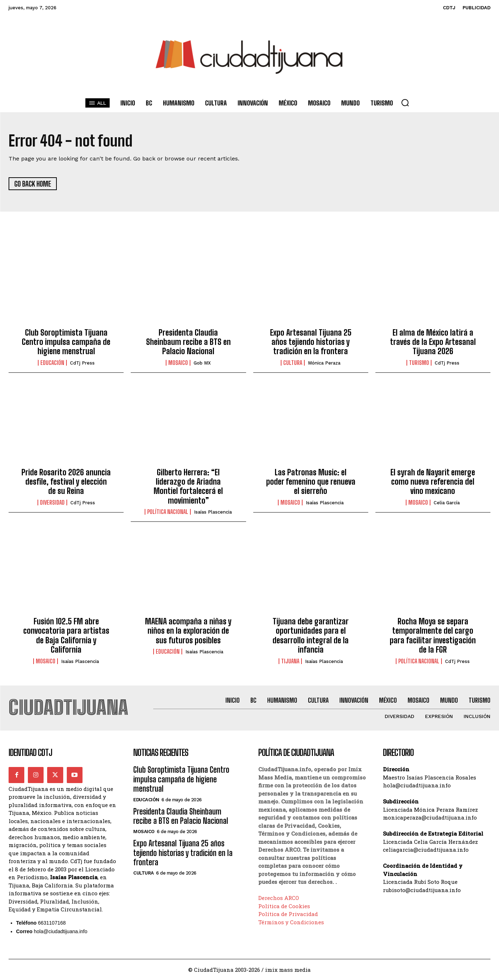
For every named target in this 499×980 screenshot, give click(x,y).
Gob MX (202, 363)
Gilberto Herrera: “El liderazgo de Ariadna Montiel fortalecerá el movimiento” (188, 486)
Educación (52, 363)
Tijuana (290, 661)
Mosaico (178, 363)
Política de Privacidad (288, 914)
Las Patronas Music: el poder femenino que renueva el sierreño (311, 482)
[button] (405, 103)
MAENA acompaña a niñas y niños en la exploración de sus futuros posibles (188, 631)
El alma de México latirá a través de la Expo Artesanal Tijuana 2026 (433, 342)
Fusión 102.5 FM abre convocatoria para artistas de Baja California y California (66, 635)
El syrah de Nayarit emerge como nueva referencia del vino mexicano (433, 482)
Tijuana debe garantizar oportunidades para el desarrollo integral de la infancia (311, 635)
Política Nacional (168, 512)
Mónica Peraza (324, 363)
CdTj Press (82, 363)
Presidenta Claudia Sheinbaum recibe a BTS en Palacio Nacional (188, 342)
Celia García (447, 503)
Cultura (293, 363)
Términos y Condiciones (291, 922)
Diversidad (52, 503)
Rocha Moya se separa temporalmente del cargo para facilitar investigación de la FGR (433, 635)
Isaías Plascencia (213, 512)
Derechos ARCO (279, 898)
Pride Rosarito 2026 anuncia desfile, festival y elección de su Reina (66, 482)
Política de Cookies (284, 906)
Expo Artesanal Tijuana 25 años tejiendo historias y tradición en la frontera (311, 342)
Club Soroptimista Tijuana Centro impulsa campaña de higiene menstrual (66, 342)
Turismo (419, 363)
